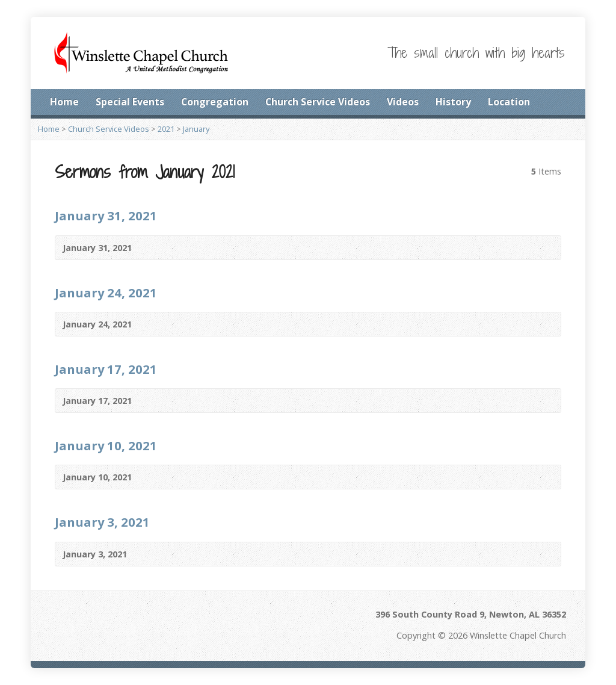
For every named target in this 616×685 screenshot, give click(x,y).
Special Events (130, 102)
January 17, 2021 (106, 369)
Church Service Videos (318, 102)
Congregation (215, 102)
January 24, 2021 (106, 293)
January (196, 129)
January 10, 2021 (106, 445)
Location (509, 102)
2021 (166, 129)
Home (64, 102)
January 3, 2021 (102, 522)
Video (149, 248)
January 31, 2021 (106, 215)
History (453, 102)
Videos (403, 102)
